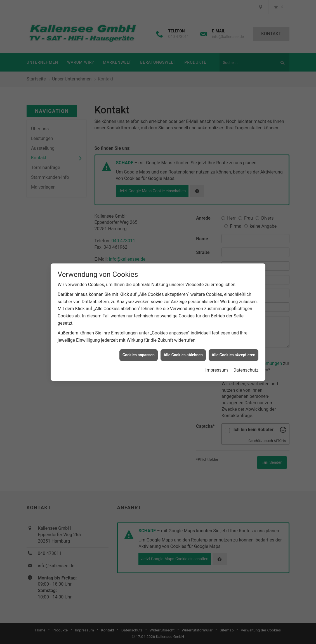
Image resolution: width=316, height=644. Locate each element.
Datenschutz (246, 358)
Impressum (217, 358)
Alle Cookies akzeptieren (234, 343)
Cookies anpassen (139, 343)
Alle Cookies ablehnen (183, 343)
